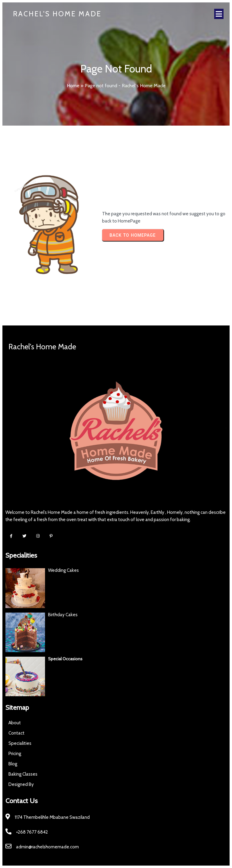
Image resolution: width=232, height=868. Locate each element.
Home (73, 86)
